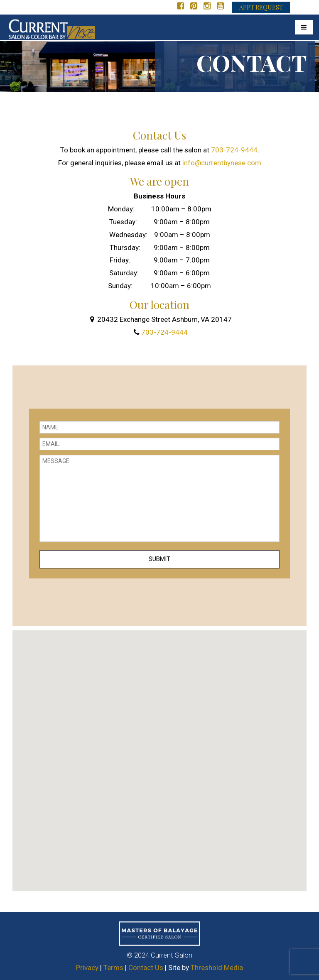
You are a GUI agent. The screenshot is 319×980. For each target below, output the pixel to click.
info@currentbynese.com (222, 163)
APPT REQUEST (261, 7)
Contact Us (146, 968)
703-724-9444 (234, 150)
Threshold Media (217, 968)
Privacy (87, 968)
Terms (113, 968)
